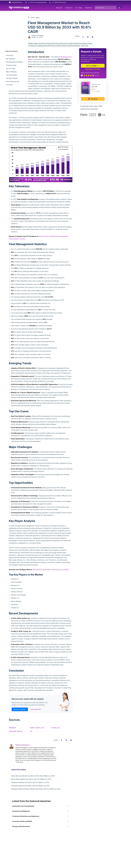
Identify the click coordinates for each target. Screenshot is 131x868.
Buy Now (93, 99)
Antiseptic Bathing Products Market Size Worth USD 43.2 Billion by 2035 (36, 789)
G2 (31, 731)
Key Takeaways (11, 59)
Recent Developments (13, 81)
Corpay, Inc (56, 728)
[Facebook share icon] (83, 37)
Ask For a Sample (93, 66)
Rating (93, 89)
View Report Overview (93, 69)
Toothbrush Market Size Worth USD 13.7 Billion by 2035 (30, 782)
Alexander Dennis (16, 731)
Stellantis (12, 728)
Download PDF (36, 709)
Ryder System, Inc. (37, 728)
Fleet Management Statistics (15, 62)
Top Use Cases (11, 68)
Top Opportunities (12, 75)
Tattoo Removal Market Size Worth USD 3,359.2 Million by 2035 (33, 776)
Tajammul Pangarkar (38, 36)
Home (33, 18)
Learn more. (85, 46)
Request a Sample (20, 709)
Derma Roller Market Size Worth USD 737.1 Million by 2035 (31, 779)
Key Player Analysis (12, 78)
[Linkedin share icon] (88, 37)
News (38, 18)
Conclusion (10, 85)
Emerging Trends (11, 65)
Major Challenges (11, 72)
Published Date (96, 85)
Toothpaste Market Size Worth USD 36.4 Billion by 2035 (30, 786)
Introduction (10, 55)
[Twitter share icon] (92, 37)
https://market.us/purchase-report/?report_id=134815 (50, 570)
